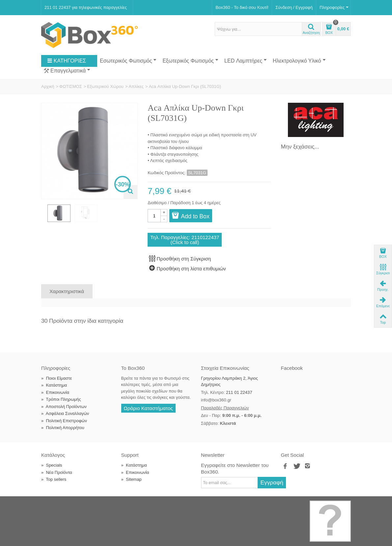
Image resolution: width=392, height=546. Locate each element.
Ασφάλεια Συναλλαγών (65, 413)
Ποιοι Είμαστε (56, 378)
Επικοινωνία (55, 392)
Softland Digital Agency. (150, 504)
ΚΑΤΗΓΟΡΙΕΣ (67, 61)
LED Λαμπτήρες (246, 61)
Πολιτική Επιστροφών (64, 421)
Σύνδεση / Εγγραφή (294, 7)
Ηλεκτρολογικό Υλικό (299, 61)
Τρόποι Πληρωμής (61, 399)
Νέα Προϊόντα (57, 472)
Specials (52, 465)
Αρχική (48, 86)
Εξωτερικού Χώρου (105, 86)
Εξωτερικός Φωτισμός (190, 61)
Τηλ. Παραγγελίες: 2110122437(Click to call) (185, 240)
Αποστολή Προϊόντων (64, 407)
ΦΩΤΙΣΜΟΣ (71, 86)
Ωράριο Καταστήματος (148, 408)
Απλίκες (136, 86)
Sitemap (131, 479)
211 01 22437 (239, 392)
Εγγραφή (272, 482)
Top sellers (54, 479)
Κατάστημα (54, 385)
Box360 (83, 504)
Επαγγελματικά (67, 71)
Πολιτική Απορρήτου (63, 428)
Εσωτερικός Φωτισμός (128, 61)
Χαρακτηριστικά (67, 291)
